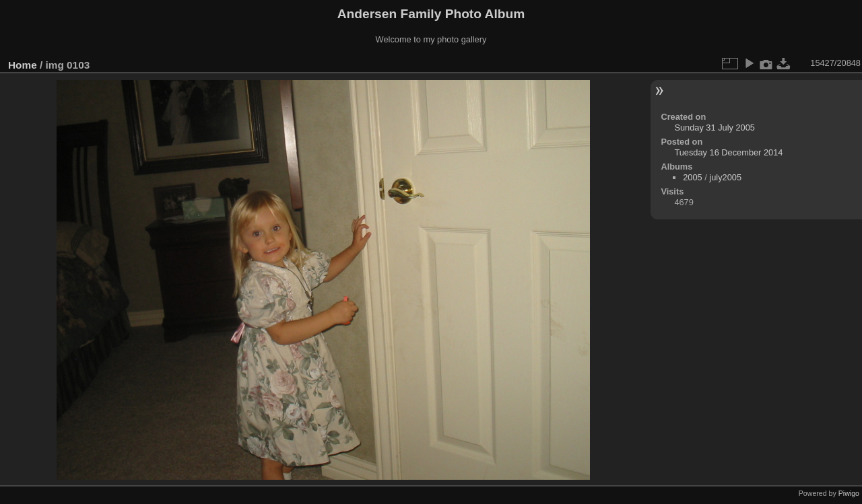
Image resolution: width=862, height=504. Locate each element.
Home (23, 65)
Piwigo (849, 493)
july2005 (725, 177)
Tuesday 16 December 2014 (728, 152)
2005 (692, 177)
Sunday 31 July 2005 (715, 128)
